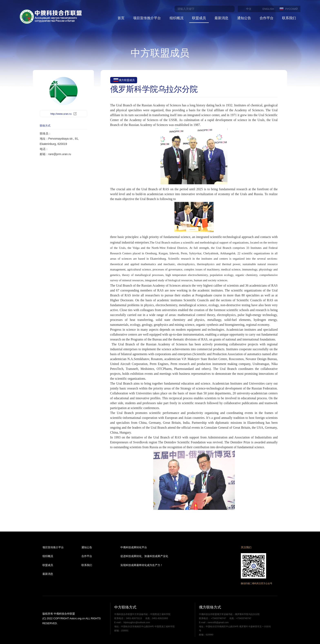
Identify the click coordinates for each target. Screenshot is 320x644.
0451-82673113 (134, 618)
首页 (121, 18)
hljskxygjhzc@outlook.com (136, 622)
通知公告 (244, 18)
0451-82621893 (160, 618)
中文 (249, 9)
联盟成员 (199, 18)
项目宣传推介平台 (147, 18)
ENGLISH (268, 9)
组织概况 (177, 18)
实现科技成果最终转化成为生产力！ (142, 565)
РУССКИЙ (292, 9)
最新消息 (221, 18)
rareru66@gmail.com (218, 622)
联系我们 (289, 18)
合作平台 (267, 18)
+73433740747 (218, 618)
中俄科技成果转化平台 (134, 547)
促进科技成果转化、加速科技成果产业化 (144, 556)
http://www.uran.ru (61, 114)
